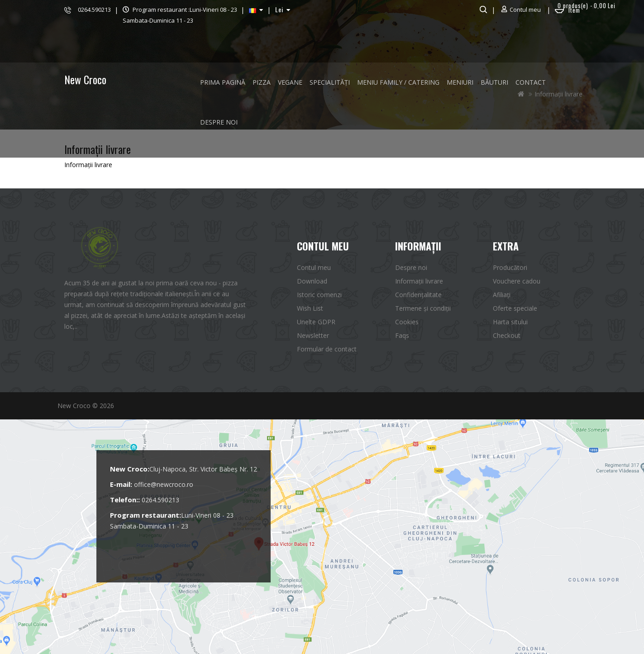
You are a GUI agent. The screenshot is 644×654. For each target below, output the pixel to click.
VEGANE (290, 82)
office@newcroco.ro (164, 484)
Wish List (310, 308)
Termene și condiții (423, 308)
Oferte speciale (515, 308)
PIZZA (262, 82)
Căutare (482, 10)
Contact (531, 82)
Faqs (402, 335)
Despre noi (219, 122)
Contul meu (314, 267)
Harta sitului (510, 322)
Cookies (407, 322)
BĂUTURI (494, 82)
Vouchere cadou (517, 281)
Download (312, 281)
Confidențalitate (418, 295)
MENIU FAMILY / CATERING (398, 82)
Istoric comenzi (319, 295)
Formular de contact (327, 349)
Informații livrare (419, 281)
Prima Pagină (223, 82)
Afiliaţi (502, 295)
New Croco (85, 79)
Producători (510, 267)
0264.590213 (94, 10)
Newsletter (313, 335)
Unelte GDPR (316, 322)
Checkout (507, 335)
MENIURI (460, 82)
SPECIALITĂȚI (330, 82)
